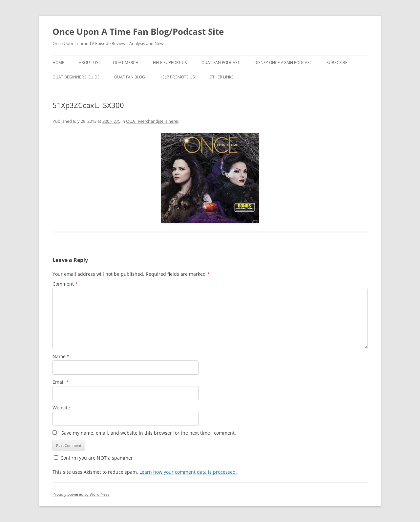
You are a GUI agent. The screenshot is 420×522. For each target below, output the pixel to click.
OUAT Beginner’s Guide (76, 77)
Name (61, 356)
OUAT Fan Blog (130, 77)
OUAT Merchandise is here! (152, 121)
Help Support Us (170, 63)
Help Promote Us (177, 77)
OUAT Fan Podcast (221, 63)
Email (61, 382)
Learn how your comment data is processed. (188, 472)
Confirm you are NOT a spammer (93, 458)
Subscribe (337, 63)
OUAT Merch (126, 63)
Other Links (221, 77)
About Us (89, 63)
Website (61, 408)
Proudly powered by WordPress (81, 494)
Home (58, 63)
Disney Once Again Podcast (283, 63)
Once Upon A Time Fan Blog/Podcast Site (138, 32)
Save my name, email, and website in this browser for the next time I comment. (149, 433)
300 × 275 (111, 121)
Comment (65, 284)
